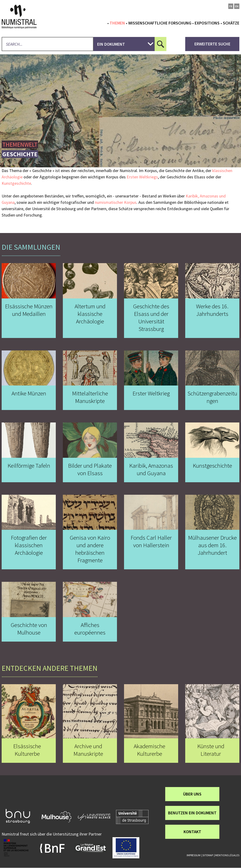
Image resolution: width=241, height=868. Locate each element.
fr (231, 6)
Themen (117, 23)
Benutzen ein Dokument (192, 813)
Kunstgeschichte (16, 183)
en (237, 6)
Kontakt (192, 832)
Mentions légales (227, 855)
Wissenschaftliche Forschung (160, 23)
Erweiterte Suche (212, 44)
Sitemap (208, 855)
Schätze (231, 23)
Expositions (207, 23)
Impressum (194, 855)
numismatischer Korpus (116, 202)
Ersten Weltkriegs (142, 177)
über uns (192, 794)
